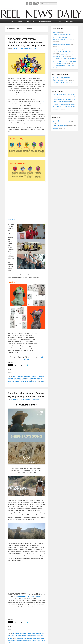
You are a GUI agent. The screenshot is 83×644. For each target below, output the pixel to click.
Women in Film (41, 637)
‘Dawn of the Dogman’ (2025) (60, 81)
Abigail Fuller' (20, 639)
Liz (12, 378)
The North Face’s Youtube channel (28, 596)
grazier (43, 639)
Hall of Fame (31, 21)
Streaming (39, 378)
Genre (9, 378)
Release (19, 378)
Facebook (27, 4)
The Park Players (24, 382)
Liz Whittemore (24, 49)
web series (32, 382)
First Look (36, 376)
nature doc (19, 640)
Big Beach (36, 380)
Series (28, 378)
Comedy (14, 376)
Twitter (31, 4)
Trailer (9, 380)
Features (31, 376)
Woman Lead (34, 637)
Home (11, 21)
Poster (19, 635)
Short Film (37, 635)
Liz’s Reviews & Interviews (45, 21)
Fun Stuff (41, 376)
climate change (36, 639)
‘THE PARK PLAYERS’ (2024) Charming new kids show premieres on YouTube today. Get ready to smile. (27, 42)
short (35, 378)
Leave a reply (33, 49)
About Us (20, 21)
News (15, 378)
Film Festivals (70, 21)
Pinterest (34, 4)
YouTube (27, 380)
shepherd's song (37, 640)
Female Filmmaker (36, 634)
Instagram (38, 4)
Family (26, 376)
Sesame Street (16, 382)
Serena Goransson (27, 640)
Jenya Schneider (12, 640)
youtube (37, 382)
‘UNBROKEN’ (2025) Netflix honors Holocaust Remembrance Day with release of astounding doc (64, 96)
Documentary (16, 634)
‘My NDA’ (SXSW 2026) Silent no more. (63, 51)
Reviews (59, 21)
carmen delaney (28, 639)
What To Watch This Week (18, 380)
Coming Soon (20, 376)
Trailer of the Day (12, 637)
